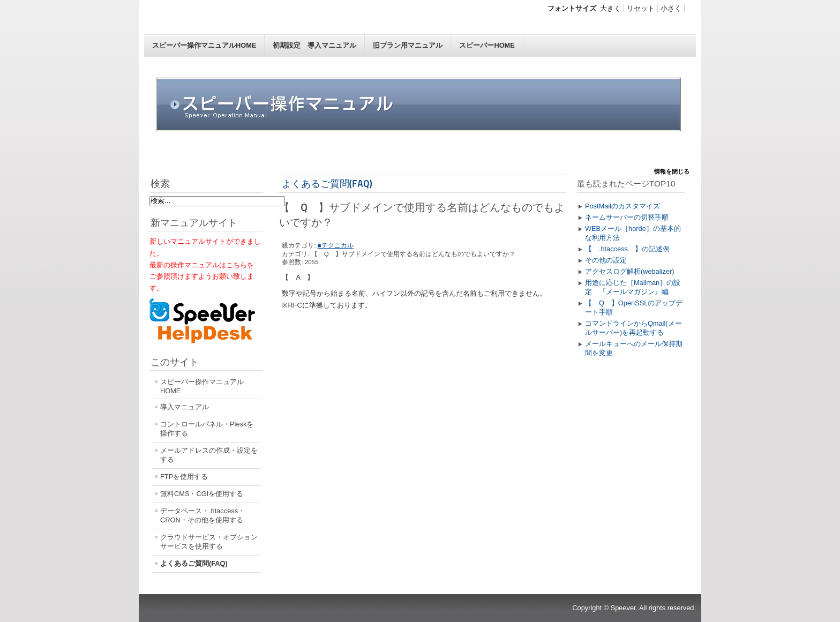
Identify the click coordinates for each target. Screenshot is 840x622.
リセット (641, 8)
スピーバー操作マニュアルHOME (204, 45)
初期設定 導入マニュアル (314, 45)
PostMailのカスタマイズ (622, 206)
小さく (671, 8)
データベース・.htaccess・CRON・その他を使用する (202, 515)
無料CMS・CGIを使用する (202, 494)
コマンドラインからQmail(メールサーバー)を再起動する (633, 328)
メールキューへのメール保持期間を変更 (634, 348)
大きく (610, 8)
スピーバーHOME (487, 45)
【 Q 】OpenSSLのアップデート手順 (634, 308)
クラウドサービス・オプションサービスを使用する (209, 542)
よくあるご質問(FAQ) (194, 563)
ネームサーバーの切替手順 (627, 217)
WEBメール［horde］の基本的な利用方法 (633, 233)
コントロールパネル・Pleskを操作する (207, 429)
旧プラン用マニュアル (408, 45)
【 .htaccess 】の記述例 (627, 249)
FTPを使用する (184, 477)
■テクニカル (336, 245)
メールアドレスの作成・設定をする (209, 455)
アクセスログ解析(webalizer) (630, 271)
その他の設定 (606, 260)
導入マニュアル (185, 407)
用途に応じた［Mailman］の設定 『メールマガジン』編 (633, 287)
